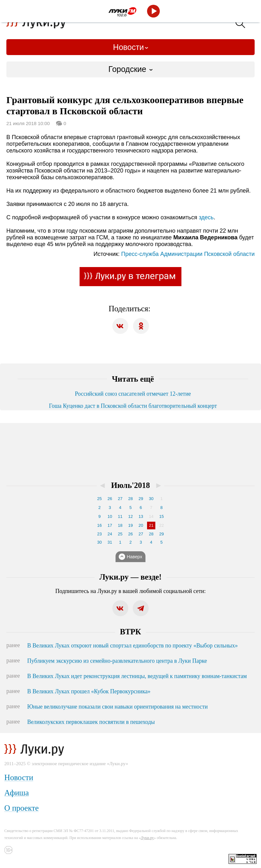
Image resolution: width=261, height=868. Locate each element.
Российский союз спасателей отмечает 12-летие (133, 394)
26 (110, 499)
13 (141, 516)
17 (110, 525)
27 (120, 499)
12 (130, 516)
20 (141, 525)
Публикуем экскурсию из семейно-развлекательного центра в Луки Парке (117, 661)
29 (141, 499)
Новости (128, 47)
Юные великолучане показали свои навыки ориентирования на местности (118, 707)
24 (110, 534)
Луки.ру (147, 838)
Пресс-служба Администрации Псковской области (188, 254)
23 (99, 534)
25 (99, 499)
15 (161, 516)
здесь (206, 217)
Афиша (17, 793)
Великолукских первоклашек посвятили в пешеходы (91, 722)
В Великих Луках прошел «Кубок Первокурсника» (89, 691)
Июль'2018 (130, 485)
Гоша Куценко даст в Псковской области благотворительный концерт (133, 406)
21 (151, 525)
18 (120, 525)
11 (120, 516)
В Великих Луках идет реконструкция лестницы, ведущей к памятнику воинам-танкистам (137, 676)
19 (130, 525)
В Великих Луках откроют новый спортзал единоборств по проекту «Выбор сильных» (133, 646)
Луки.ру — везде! (130, 577)
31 (110, 542)
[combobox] (130, 69)
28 (130, 499)
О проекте (22, 808)
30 (151, 499)
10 (110, 516)
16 (99, 525)
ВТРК (130, 632)
